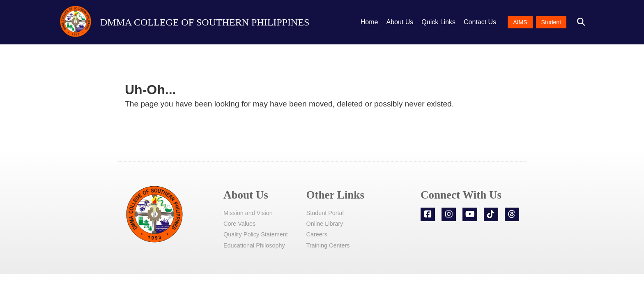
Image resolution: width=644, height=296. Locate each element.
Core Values (239, 224)
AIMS (520, 22)
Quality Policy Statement (256, 234)
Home (369, 22)
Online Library (325, 224)
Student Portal (325, 213)
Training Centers (328, 245)
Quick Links (438, 22)
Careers (317, 234)
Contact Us (480, 22)
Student (551, 22)
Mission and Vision (248, 213)
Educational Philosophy (254, 245)
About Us (400, 22)
